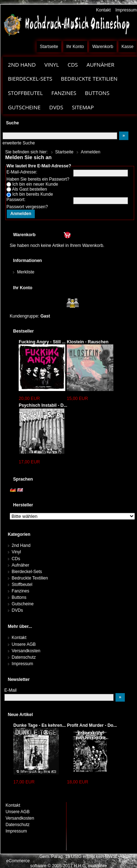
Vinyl (52, 65)
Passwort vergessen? (27, 207)
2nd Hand (22, 65)
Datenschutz (24, 657)
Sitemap (83, 107)
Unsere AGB (24, 644)
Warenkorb (103, 47)
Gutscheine (24, 107)
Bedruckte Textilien (89, 78)
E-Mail (10, 690)
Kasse (128, 47)
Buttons (97, 93)
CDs (73, 65)
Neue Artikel (20, 715)
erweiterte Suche (19, 143)
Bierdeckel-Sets (30, 78)
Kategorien (19, 534)
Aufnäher (100, 65)
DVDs (56, 107)
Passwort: (16, 200)
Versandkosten (26, 651)
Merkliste (25, 272)
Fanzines (64, 93)
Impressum (126, 10)
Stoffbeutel (25, 93)
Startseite (49, 47)
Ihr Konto (75, 47)
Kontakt (103, 10)
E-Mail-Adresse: (22, 172)
